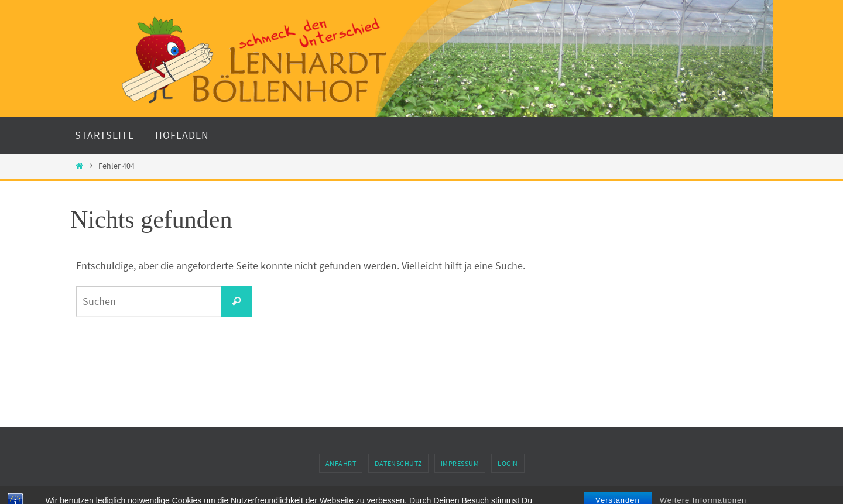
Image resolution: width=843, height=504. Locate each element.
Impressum (460, 463)
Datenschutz (398, 463)
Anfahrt (341, 463)
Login (508, 463)
